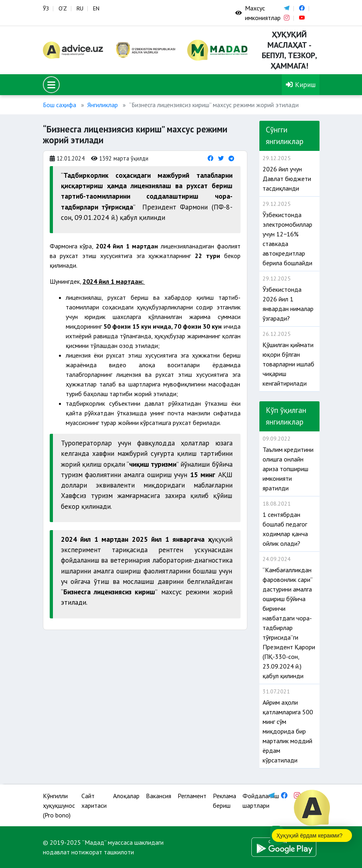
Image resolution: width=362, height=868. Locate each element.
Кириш (301, 84)
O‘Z (63, 8)
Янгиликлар (103, 105)
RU (80, 8)
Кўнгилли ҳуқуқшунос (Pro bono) (59, 805)
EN (96, 8)
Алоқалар (126, 796)
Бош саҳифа (60, 105)
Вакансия (159, 796)
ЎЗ (46, 8)
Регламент (192, 796)
